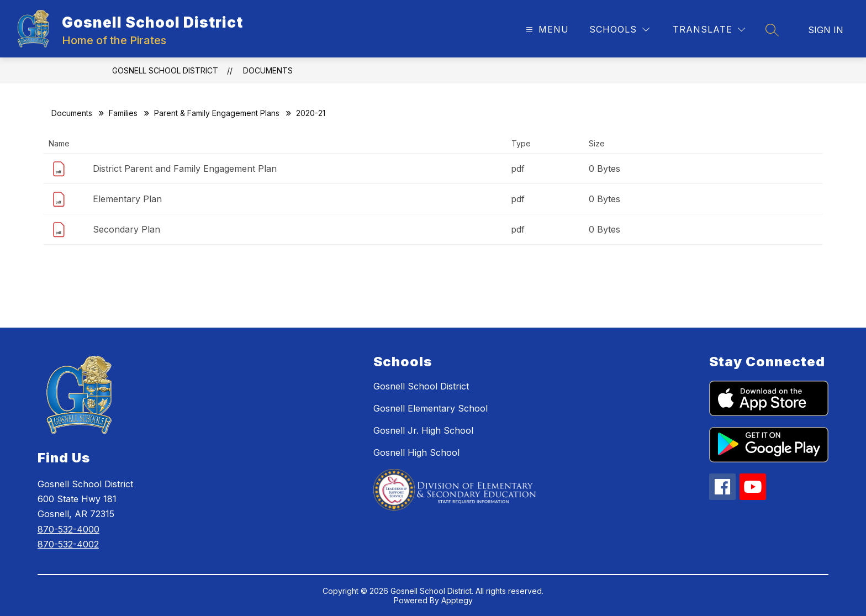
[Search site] (772, 30)
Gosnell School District (165, 70)
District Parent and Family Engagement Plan (185, 169)
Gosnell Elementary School (431, 408)
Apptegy (457, 600)
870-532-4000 (68, 529)
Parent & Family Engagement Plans (217, 113)
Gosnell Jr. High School (423, 430)
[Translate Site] (709, 30)
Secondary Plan (126, 229)
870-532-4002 (68, 544)
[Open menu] (546, 30)
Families (123, 113)
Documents (268, 70)
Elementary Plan (127, 199)
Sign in (826, 30)
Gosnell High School (416, 452)
